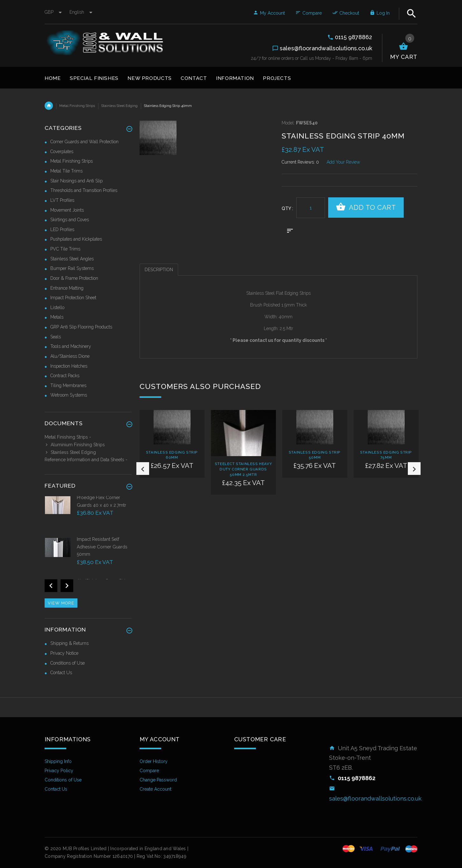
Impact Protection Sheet (73, 298)
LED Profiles (62, 229)
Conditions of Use (68, 663)
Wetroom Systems (69, 395)
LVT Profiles (62, 200)
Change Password (158, 780)
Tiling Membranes (68, 385)
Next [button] (414, 469)
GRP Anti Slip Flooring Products (81, 327)
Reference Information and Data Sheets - (86, 460)
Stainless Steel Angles (72, 259)
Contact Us (61, 673)
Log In (380, 13)
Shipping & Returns (69, 643)
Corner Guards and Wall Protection (84, 142)
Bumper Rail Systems (72, 268)
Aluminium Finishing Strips (75, 445)
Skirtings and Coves (70, 220)
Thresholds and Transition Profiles (84, 190)
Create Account (155, 789)
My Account (269, 13)
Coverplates (62, 152)
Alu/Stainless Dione (70, 356)
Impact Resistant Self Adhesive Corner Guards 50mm (102, 547)
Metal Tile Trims (66, 171)
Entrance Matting (67, 288)
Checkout (346, 13)
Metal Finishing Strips (77, 106)
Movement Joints (67, 210)
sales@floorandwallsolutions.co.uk (375, 798)
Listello (57, 307)
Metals (57, 317)
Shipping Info (58, 761)
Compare (309, 13)
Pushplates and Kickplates (76, 239)
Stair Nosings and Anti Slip (76, 181)
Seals (56, 337)
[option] (172, 456)
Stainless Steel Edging (119, 106)
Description (159, 270)
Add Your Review (343, 162)
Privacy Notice (64, 653)
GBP (54, 12)
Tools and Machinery (71, 346)
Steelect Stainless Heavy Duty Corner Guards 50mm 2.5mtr (243, 469)
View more (61, 603)
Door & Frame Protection (74, 278)
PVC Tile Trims (65, 249)
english (81, 12)
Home (49, 106)
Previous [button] (143, 469)
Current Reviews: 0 (300, 162)
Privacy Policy (59, 771)
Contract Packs (65, 376)
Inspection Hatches (69, 366)
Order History (154, 761)
